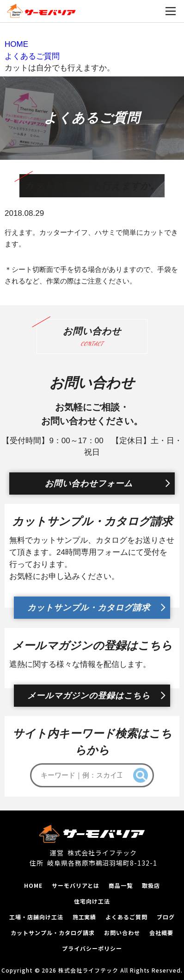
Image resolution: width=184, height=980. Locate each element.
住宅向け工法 (92, 901)
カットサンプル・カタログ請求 (89, 608)
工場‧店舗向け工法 (36, 917)
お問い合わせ (122, 933)
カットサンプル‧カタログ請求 (52, 933)
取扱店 (151, 885)
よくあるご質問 (126, 917)
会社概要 (161, 933)
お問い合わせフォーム (89, 484)
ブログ (166, 917)
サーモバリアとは (76, 885)
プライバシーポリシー (92, 948)
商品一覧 (121, 885)
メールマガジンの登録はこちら (89, 696)
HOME (33, 885)
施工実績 (85, 917)
